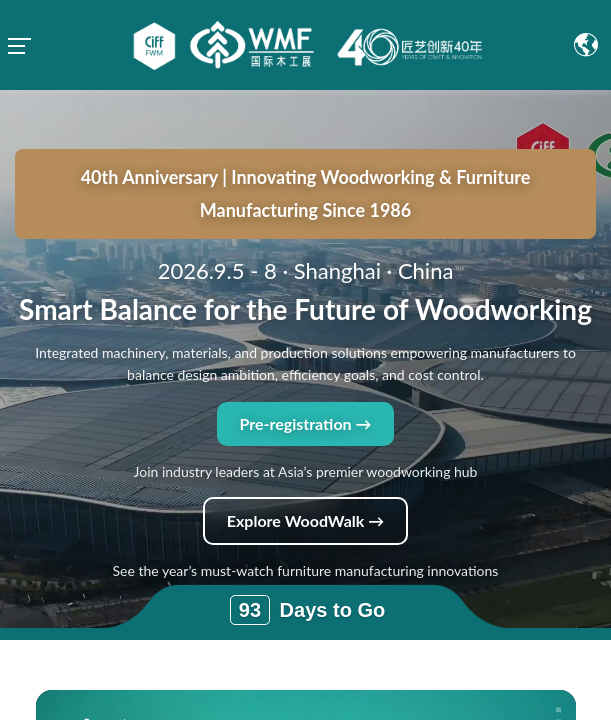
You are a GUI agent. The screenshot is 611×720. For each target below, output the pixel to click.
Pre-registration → (305, 333)
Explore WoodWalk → (305, 430)
